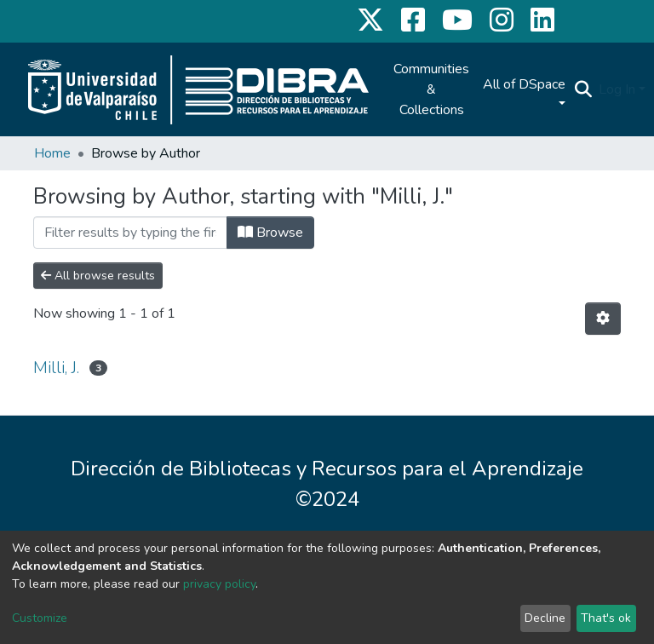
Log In (617, 89)
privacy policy (219, 584)
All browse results (98, 276)
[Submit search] (583, 89)
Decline (545, 618)
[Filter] (130, 233)
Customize (40, 618)
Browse (270, 233)
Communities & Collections (431, 89)
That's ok (606, 618)
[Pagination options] (603, 319)
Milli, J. (56, 368)
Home (52, 153)
